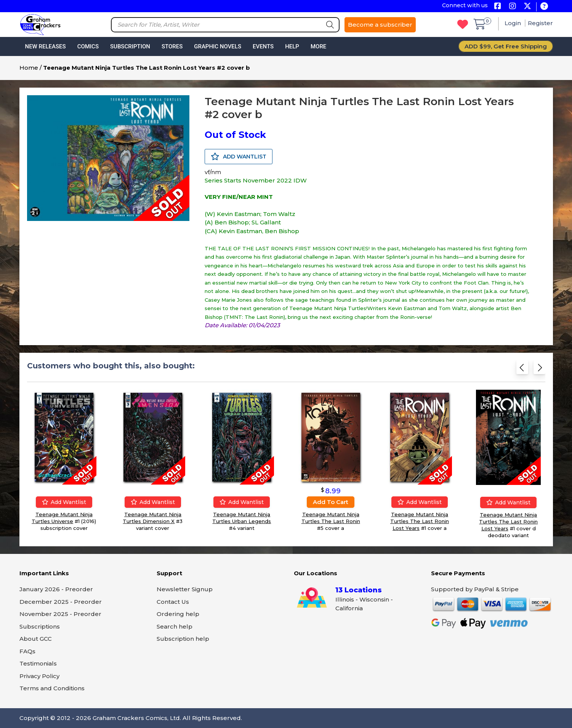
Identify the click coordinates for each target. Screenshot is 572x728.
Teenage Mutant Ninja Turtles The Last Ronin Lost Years (419, 521)
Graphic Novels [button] (218, 46)
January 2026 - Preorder (56, 589)
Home (29, 68)
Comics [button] (88, 46)
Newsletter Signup (185, 589)
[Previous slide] (522, 369)
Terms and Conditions (52, 688)
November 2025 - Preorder (60, 614)
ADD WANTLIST (239, 157)
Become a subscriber (380, 25)
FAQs (27, 651)
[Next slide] (539, 369)
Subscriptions (40, 626)
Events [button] (263, 46)
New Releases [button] (46, 46)
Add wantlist (64, 502)
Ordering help (178, 614)
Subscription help (183, 639)
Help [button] (292, 46)
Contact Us (173, 602)
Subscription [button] (130, 46)
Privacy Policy (39, 676)
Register (540, 23)
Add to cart (331, 502)
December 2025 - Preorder (61, 602)
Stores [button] (172, 46)
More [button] (318, 46)
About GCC (36, 639)
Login (514, 23)
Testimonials (38, 663)
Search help (175, 626)
